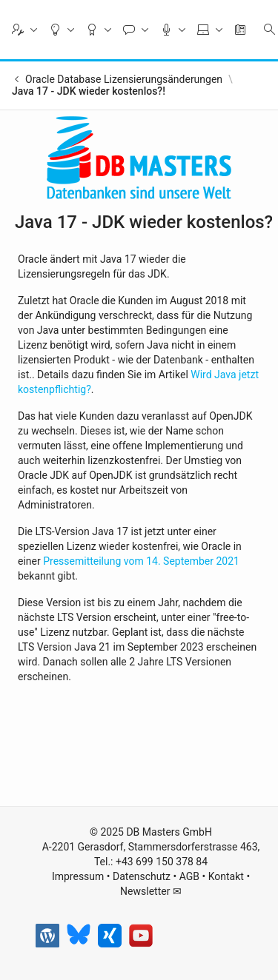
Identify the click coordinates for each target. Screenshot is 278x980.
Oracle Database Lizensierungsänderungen (124, 79)
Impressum (78, 876)
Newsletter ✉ (151, 891)
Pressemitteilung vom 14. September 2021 (141, 561)
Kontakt (226, 876)
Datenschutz (142, 876)
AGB (189, 876)
